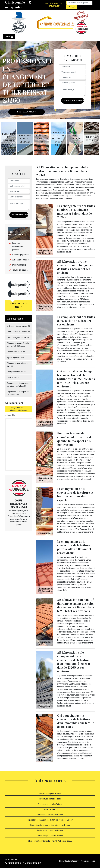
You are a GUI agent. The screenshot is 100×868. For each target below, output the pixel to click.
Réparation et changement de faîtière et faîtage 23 (18, 385)
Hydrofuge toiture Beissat (50, 799)
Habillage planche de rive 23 (18, 332)
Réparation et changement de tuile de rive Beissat (50, 825)
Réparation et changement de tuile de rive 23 (18, 393)
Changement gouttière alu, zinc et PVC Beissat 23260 (50, 841)
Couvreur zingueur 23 (16, 352)
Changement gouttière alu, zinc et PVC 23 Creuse (18, 345)
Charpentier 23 (13, 378)
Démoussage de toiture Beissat (50, 836)
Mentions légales (88, 861)
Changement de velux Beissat (50, 804)
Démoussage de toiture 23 (18, 337)
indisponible (15, 2)
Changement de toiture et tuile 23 (18, 365)
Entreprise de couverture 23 (18, 326)
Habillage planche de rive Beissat (50, 830)
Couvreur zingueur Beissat (50, 794)
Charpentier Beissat (50, 809)
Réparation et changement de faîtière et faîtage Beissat (50, 820)
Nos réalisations (27, 112)
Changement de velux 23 (17, 372)
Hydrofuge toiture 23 (16, 358)
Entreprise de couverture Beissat (50, 815)
